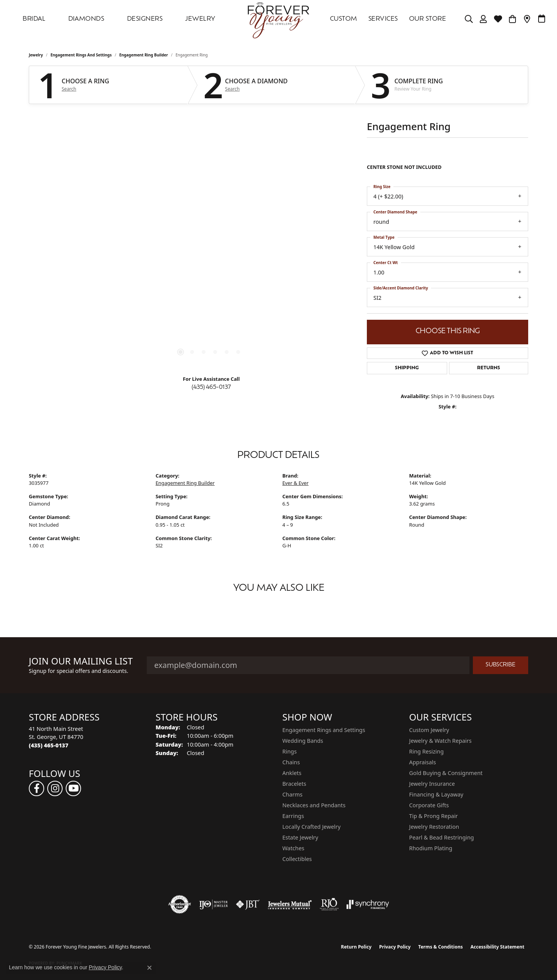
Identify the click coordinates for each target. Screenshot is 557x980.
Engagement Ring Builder (143, 55)
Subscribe (501, 665)
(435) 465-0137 (211, 388)
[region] (209, 254)
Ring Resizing (426, 751)
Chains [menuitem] (291, 762)
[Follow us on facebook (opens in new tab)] (36, 788)
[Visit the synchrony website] (368, 904)
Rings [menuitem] (289, 751)
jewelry (36, 55)
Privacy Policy (395, 947)
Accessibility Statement (497, 947)
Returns (489, 368)
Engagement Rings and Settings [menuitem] (324, 730)
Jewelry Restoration (434, 827)
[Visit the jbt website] (248, 904)
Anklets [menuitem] (292, 773)
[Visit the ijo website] (213, 904)
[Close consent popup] (149, 968)
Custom (344, 19)
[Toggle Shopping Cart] (513, 19)
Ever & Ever (295, 483)
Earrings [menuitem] (293, 816)
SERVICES (383, 19)
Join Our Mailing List (81, 661)
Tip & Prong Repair (433, 816)
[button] (469, 19)
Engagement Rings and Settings (81, 55)
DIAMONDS (86, 19)
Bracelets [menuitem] (294, 784)
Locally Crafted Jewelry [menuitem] (312, 827)
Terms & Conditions (441, 947)
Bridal (34, 19)
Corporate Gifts (429, 805)
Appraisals (423, 762)
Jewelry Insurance (432, 784)
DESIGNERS (145, 19)
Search (69, 89)
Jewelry (200, 19)
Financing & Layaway (436, 794)
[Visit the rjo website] (329, 904)
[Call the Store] (49, 745)
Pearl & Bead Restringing (442, 837)
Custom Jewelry (429, 730)
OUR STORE (428, 19)
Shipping (407, 368)
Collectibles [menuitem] (297, 859)
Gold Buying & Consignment (446, 773)
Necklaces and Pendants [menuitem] (314, 805)
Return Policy (356, 947)
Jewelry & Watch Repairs (440, 741)
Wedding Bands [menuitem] (303, 741)
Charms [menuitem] (292, 794)
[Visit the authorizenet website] (180, 904)
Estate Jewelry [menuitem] (300, 837)
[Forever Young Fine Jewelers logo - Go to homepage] (278, 19)
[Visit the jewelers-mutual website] (290, 904)
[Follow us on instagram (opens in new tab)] (55, 788)
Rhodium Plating (431, 848)
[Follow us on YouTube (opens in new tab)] (73, 788)
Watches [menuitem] (293, 848)
